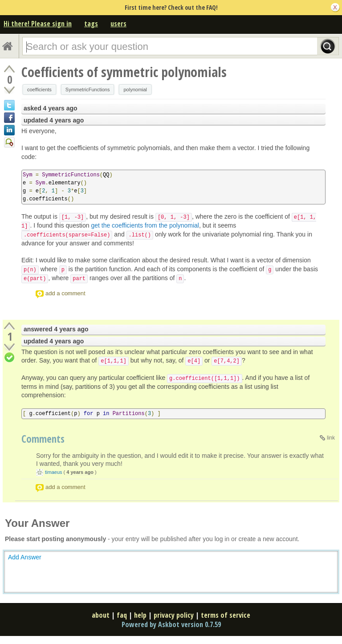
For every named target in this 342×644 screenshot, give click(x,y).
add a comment (65, 293)
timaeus (54, 472)
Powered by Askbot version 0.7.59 (171, 624)
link (331, 438)
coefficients (39, 90)
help (140, 615)
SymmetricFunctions (88, 90)
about (101, 615)
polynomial (135, 90)
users (118, 24)
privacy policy (174, 615)
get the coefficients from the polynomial (145, 225)
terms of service (226, 615)
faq (122, 615)
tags (91, 24)
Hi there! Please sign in (38, 24)
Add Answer (25, 557)
